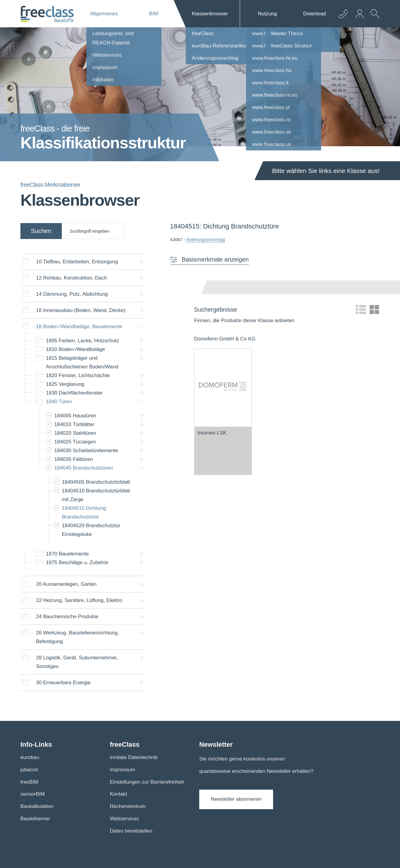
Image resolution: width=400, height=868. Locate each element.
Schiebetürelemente (86, 451)
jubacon (29, 770)
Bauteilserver (35, 819)
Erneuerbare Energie (63, 683)
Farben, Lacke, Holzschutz (83, 341)
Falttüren (74, 459)
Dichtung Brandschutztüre (84, 513)
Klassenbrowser (210, 14)
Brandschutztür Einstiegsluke (91, 530)
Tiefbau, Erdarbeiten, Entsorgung (77, 262)
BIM (154, 14)
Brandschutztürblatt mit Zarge (96, 495)
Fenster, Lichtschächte (78, 375)
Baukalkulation (37, 806)
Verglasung (65, 384)
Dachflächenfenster (74, 393)
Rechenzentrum (128, 806)
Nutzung (267, 14)
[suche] (95, 231)
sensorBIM (33, 794)
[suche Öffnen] (374, 18)
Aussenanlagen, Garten (66, 584)
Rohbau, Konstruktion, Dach (71, 278)
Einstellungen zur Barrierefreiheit (147, 782)
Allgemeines (104, 14)
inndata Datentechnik (134, 757)
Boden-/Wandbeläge (75, 349)
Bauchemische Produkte (67, 617)
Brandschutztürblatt (96, 482)
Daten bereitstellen (131, 831)
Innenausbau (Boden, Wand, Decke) (81, 310)
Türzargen (75, 442)
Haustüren (75, 416)
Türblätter (74, 424)
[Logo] (47, 14)
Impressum (122, 770)
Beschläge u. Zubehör (77, 563)
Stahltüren (75, 433)
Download (314, 14)
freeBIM (29, 782)
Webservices (124, 819)
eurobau (30, 757)
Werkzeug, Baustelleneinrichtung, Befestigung (78, 637)
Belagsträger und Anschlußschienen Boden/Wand (82, 362)
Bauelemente (67, 554)
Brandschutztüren (84, 468)
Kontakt (119, 794)
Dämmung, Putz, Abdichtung (72, 294)
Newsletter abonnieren (236, 799)
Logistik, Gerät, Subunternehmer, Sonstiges (77, 662)
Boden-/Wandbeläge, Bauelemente (79, 327)
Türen (59, 402)
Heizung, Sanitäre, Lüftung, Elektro (79, 600)
